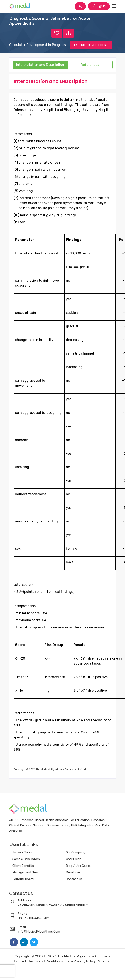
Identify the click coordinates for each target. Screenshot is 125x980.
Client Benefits (23, 866)
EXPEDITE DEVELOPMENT (91, 45)
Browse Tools (22, 852)
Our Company (75, 852)
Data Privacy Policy (81, 961)
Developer (73, 872)
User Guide (73, 859)
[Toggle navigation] (114, 6)
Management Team (26, 872)
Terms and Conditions (46, 961)
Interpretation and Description (40, 65)
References (90, 65)
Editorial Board (23, 879)
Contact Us (74, 879)
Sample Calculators (26, 859)
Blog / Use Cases (78, 866)
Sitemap (105, 961)
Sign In (99, 6)
